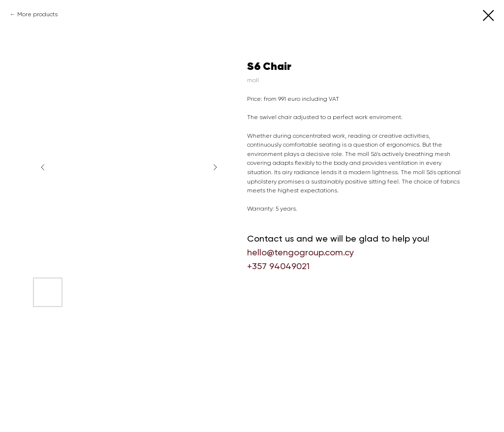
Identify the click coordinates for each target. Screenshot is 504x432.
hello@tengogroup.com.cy (300, 252)
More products (37, 14)
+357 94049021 (278, 266)
